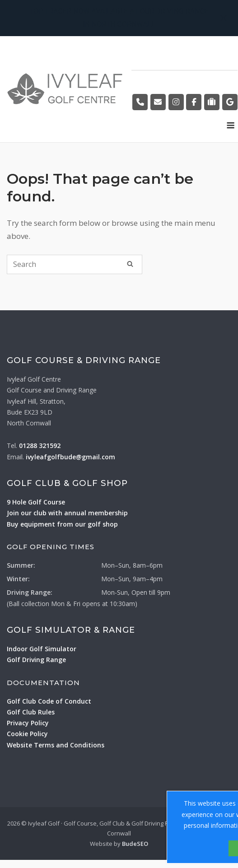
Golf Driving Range (36, 660)
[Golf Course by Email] (158, 102)
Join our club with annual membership (67, 513)
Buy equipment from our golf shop (62, 524)
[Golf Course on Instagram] (176, 102)
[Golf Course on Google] (230, 102)
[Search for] (75, 264)
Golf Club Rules (31, 712)
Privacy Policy (28, 723)
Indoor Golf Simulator (42, 649)
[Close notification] (224, 18)
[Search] (130, 264)
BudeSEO (135, 844)
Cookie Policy (27, 734)
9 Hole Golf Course (36, 502)
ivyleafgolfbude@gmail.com (70, 457)
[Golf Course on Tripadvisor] (212, 102)
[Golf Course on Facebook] (194, 102)
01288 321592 (40, 446)
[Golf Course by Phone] (140, 102)
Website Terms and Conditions (56, 745)
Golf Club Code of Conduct (49, 701)
